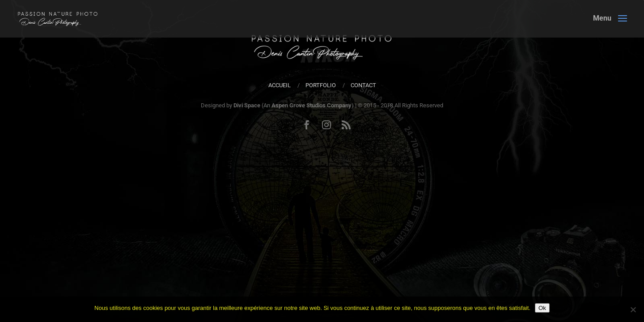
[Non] (633, 309)
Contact (363, 85)
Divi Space (247, 105)
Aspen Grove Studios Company (311, 105)
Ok (542, 308)
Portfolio (321, 85)
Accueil (280, 85)
